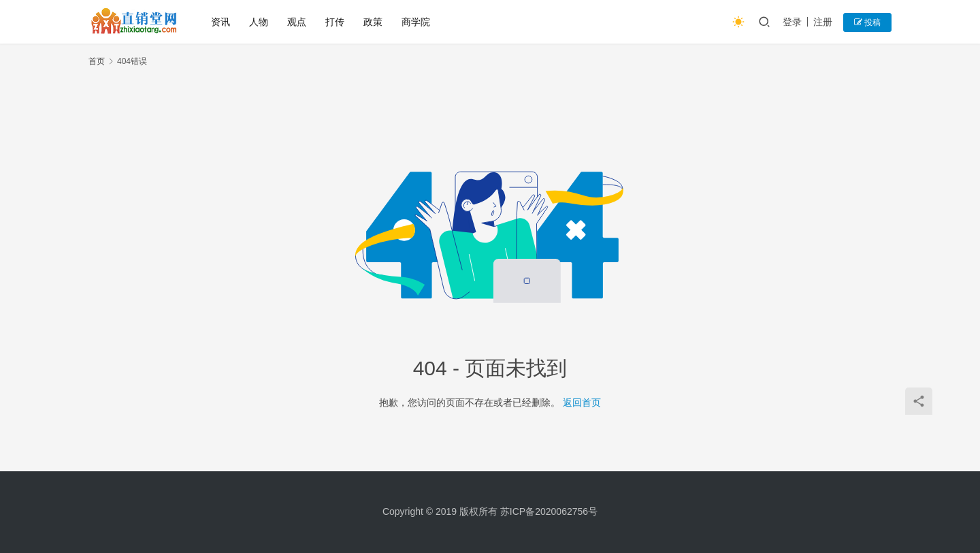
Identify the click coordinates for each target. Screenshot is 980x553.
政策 (373, 22)
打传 (335, 22)
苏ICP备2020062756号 (549, 511)
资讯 (220, 22)
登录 (792, 22)
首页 (97, 61)
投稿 (867, 22)
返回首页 (582, 402)
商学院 (416, 22)
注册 (823, 22)
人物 (259, 22)
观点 (297, 22)
